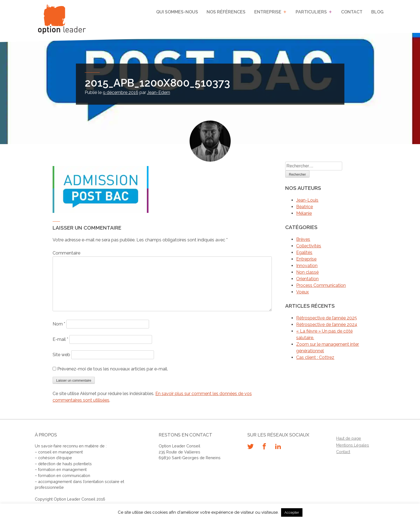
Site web (61, 355)
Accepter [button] (292, 512)
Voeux (302, 292)
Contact (352, 12)
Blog (377, 12)
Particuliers (311, 12)
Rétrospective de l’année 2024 (327, 325)
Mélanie (304, 213)
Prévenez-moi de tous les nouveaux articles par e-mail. (113, 369)
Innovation (307, 266)
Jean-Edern (159, 92)
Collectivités (309, 246)
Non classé (307, 272)
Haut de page (349, 438)
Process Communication (321, 285)
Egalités (304, 252)
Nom (59, 324)
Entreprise (268, 12)
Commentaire (66, 253)
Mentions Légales (353, 445)
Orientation (307, 279)
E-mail (60, 339)
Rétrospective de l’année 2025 (327, 318)
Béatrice (305, 207)
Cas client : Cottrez (315, 357)
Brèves (303, 239)
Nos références (226, 12)
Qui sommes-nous (177, 12)
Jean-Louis (307, 200)
